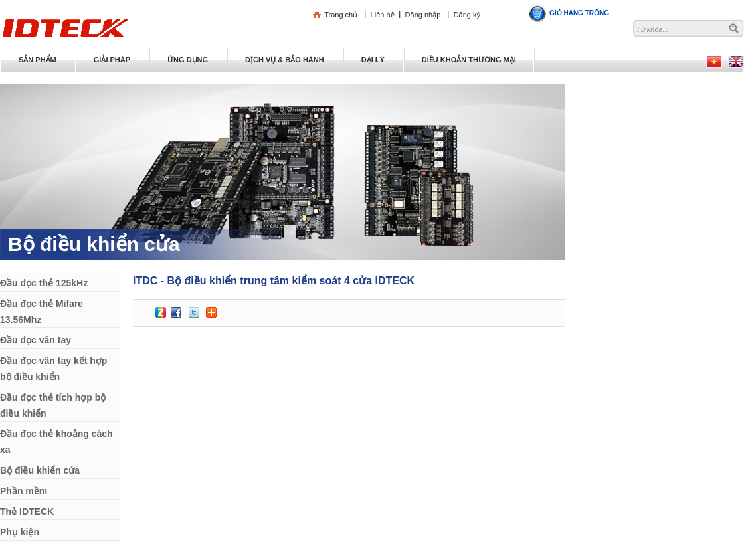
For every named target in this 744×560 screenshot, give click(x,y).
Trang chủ (341, 15)
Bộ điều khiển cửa (94, 244)
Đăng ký (467, 15)
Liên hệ (383, 15)
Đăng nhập (423, 15)
